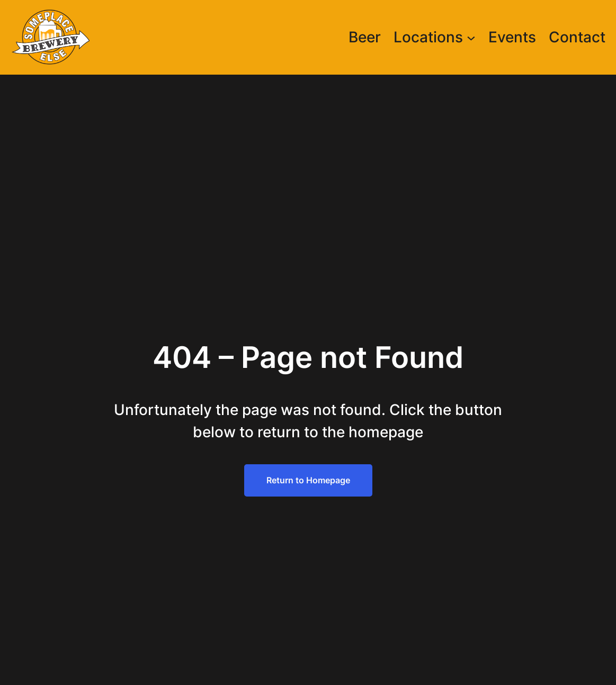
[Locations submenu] (471, 37)
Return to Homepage (308, 480)
